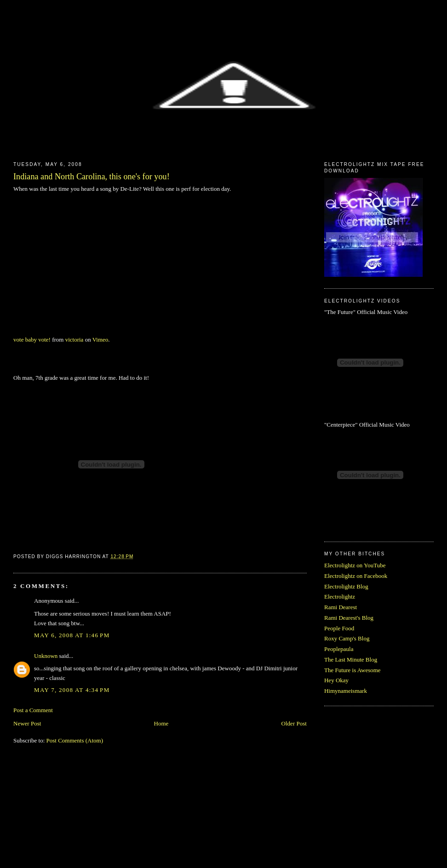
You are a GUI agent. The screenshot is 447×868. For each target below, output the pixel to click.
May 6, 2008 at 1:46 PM (72, 635)
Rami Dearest (341, 607)
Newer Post (27, 723)
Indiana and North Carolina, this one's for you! (92, 177)
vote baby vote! (32, 340)
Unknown (46, 656)
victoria (74, 340)
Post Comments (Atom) (75, 740)
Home (161, 723)
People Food (339, 628)
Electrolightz (340, 597)
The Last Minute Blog (351, 660)
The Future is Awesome (352, 670)
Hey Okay (336, 680)
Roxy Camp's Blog (347, 638)
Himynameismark (346, 691)
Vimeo (100, 340)
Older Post (294, 723)
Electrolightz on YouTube (355, 565)
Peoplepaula (339, 649)
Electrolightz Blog (346, 586)
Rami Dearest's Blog (349, 618)
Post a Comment (33, 710)
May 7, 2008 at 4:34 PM (72, 690)
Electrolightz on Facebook (356, 576)
